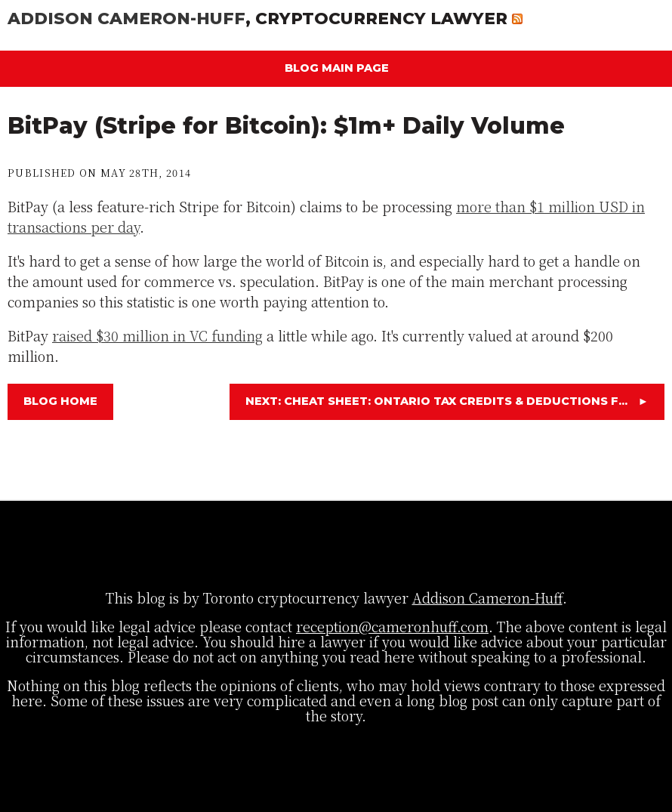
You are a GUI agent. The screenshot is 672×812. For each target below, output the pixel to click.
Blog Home (60, 401)
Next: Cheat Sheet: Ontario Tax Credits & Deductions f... (447, 401)
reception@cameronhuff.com (392, 626)
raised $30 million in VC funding (157, 335)
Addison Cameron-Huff (126, 18)
